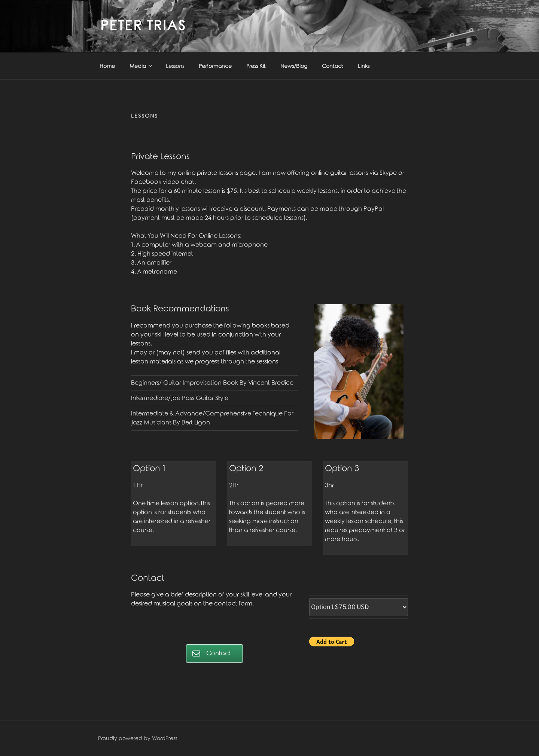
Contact (333, 66)
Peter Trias (143, 26)
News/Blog (294, 66)
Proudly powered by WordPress (138, 739)
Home (107, 66)
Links (364, 66)
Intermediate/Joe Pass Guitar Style (180, 398)
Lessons (175, 66)
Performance (215, 66)
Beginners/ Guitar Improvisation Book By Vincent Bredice (213, 383)
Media (141, 66)
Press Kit (256, 66)
